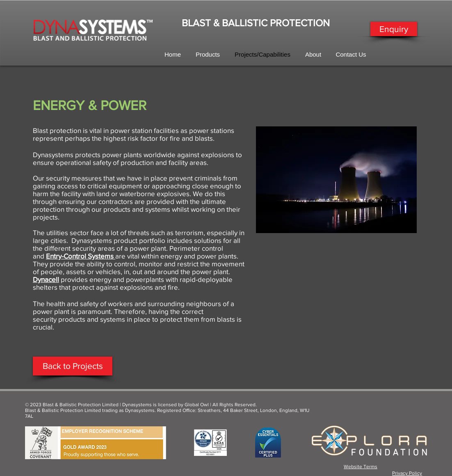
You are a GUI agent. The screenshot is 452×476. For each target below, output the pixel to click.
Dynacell (46, 279)
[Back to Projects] (73, 366)
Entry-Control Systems (80, 256)
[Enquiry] (394, 29)
